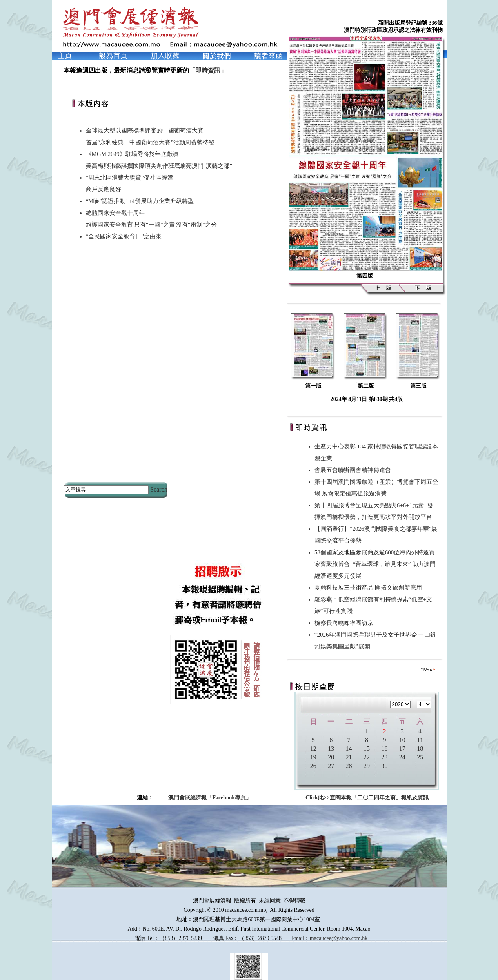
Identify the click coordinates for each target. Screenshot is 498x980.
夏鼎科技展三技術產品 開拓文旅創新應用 (370, 588)
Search (159, 489)
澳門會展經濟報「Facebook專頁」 (210, 798)
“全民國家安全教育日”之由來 (124, 236)
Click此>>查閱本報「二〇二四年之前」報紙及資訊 (367, 798)
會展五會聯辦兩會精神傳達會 (354, 470)
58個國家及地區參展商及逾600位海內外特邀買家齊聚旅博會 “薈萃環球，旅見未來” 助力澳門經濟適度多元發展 (375, 564)
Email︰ (300, 938)
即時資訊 (208, 70)
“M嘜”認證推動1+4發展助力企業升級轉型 (140, 201)
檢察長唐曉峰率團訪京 (345, 623)
